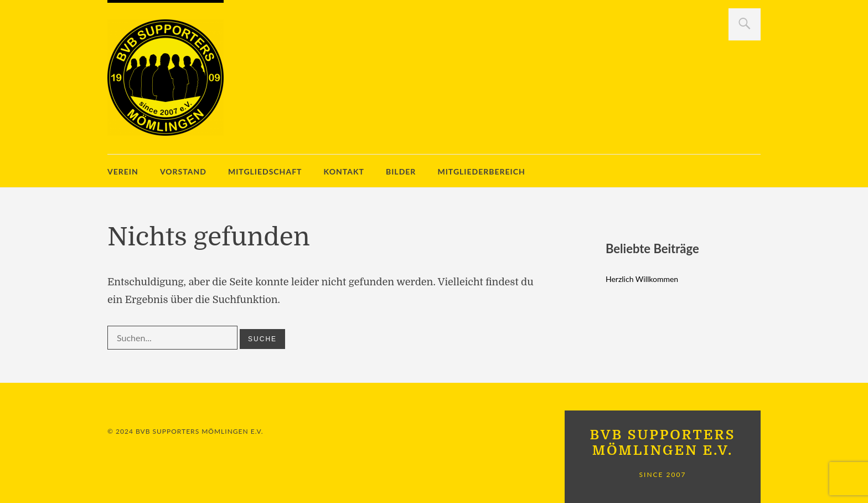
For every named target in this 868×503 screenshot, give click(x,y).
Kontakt (344, 171)
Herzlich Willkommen (642, 279)
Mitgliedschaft (265, 171)
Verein (123, 171)
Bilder (401, 171)
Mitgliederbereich (481, 171)
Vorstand (183, 171)
